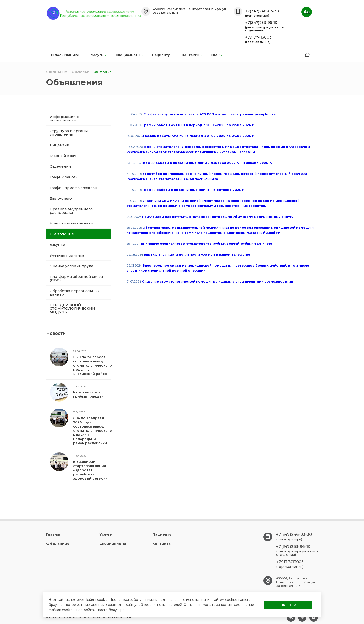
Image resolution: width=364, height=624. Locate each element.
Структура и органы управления (69, 133)
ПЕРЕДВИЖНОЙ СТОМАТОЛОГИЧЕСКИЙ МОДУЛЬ (72, 308)
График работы (64, 177)
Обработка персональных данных (75, 292)
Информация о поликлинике (64, 118)
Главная (54, 534)
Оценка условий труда (71, 266)
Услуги (99, 55)
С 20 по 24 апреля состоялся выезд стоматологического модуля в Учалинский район (93, 365)
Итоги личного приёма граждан (88, 394)
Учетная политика (67, 255)
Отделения (60, 166)
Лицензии (60, 145)
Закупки (57, 245)
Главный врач (63, 156)
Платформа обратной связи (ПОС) (76, 278)
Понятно (288, 605)
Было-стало (61, 198)
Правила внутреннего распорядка (71, 211)
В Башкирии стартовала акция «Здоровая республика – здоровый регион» (90, 470)
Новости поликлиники (71, 223)
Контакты (192, 55)
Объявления (62, 234)
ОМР (217, 55)
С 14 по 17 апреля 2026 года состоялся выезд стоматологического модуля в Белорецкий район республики (93, 431)
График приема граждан (73, 188)
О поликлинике (66, 55)
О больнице (58, 544)
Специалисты (129, 55)
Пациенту (162, 55)
